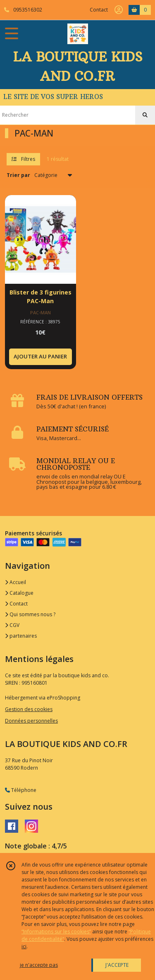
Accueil (15, 582)
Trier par (18, 175)
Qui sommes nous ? (30, 614)
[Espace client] (119, 10)
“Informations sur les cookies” (56, 932)
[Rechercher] (145, 115)
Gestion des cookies (29, 709)
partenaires (21, 636)
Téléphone (21, 790)
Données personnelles (31, 721)
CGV (12, 625)
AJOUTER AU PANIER (40, 356)
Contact (99, 10)
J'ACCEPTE (117, 965)
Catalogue (19, 593)
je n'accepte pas (39, 965)
